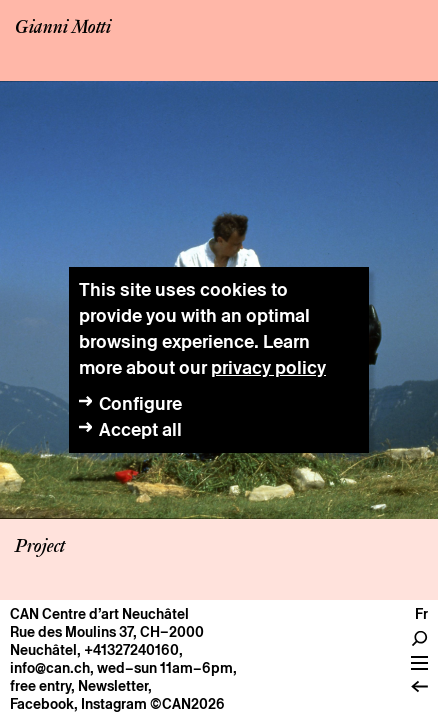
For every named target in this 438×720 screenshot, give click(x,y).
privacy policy (268, 367)
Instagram (114, 704)
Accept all (140, 429)
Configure (140, 403)
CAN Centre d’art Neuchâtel (99, 614)
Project (40, 547)
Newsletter (113, 686)
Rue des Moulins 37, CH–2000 (107, 632)
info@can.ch (50, 668)
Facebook (42, 704)
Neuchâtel (43, 650)
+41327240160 (131, 650)
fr (421, 614)
